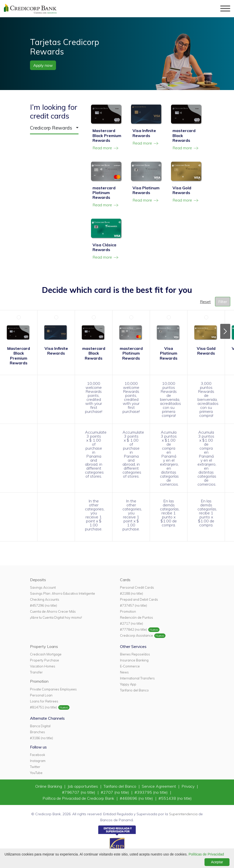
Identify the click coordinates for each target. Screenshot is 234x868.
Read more (106, 148)
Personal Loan (41, 695)
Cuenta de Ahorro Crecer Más (53, 611)
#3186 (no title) (41, 738)
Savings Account (43, 587)
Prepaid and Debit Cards (139, 599)
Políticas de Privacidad (206, 854)
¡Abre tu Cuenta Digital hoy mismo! (56, 617)
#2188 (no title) (131, 593)
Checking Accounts (45, 599)
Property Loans (44, 646)
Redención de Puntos (136, 617)
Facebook (37, 755)
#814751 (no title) (43, 707)
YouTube (36, 773)
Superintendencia (183, 814)
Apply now (43, 65)
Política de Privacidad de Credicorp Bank (79, 798)
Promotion (128, 611)
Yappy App (128, 684)
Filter (223, 302)
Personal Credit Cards (137, 587)
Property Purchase (44, 660)
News (124, 672)
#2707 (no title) (115, 792)
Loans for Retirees (44, 701)
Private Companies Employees (53, 689)
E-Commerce (130, 666)
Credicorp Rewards (51, 128)
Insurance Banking (134, 660)
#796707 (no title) (79, 792)
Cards (125, 580)
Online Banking (49, 786)
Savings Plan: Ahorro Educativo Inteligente (62, 593)
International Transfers (137, 678)
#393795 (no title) (152, 792)
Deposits (38, 580)
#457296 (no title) (43, 605)
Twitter (35, 767)
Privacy (188, 786)
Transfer (36, 672)
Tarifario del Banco (134, 690)
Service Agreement (159, 786)
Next (225, 331)
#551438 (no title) (175, 798)
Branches (37, 732)
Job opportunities (83, 786)
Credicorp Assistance (136, 635)
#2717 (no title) (131, 623)
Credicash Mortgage (46, 654)
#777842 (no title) (133, 629)
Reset (205, 302)
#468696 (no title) (137, 798)
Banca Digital (40, 726)
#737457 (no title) (133, 605)
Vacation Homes (43, 666)
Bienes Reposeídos (135, 654)
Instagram (38, 761)
